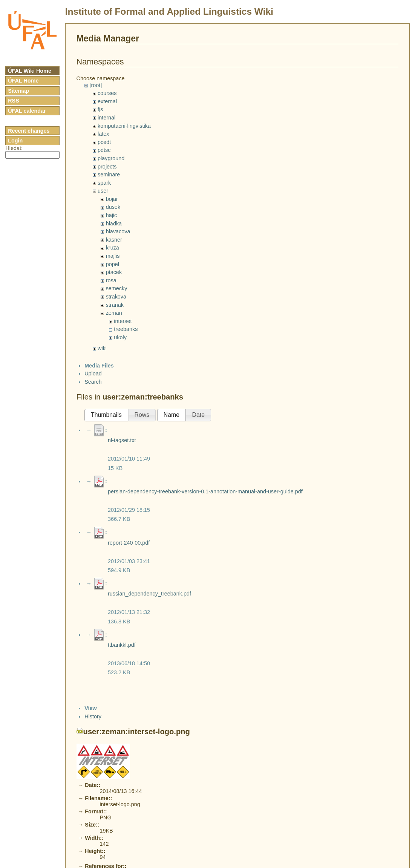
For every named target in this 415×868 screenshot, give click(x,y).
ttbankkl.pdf (122, 645)
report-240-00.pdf (129, 543)
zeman (114, 313)
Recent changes (29, 131)
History (93, 716)
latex (103, 134)
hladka (114, 224)
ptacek (114, 272)
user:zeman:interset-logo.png (137, 732)
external (107, 101)
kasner (114, 240)
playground (111, 158)
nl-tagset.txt (122, 440)
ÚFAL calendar (27, 111)
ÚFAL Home (23, 81)
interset (123, 321)
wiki (102, 348)
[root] (96, 85)
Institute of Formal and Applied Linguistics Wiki (169, 11)
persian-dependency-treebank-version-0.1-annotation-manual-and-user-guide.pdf (205, 491)
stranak (115, 305)
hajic (112, 215)
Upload (93, 374)
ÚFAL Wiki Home (30, 71)
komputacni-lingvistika (124, 126)
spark (104, 183)
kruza (113, 248)
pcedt (104, 142)
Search (93, 382)
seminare (109, 175)
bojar (112, 199)
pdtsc (104, 150)
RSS (14, 101)
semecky (117, 288)
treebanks (126, 329)
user (103, 191)
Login (15, 141)
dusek (113, 207)
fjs (100, 109)
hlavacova (118, 231)
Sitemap (18, 91)
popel (113, 264)
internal (106, 118)
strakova (116, 297)
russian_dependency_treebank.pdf (149, 594)
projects (107, 167)
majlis (113, 256)
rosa (111, 280)
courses (107, 93)
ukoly (120, 337)
